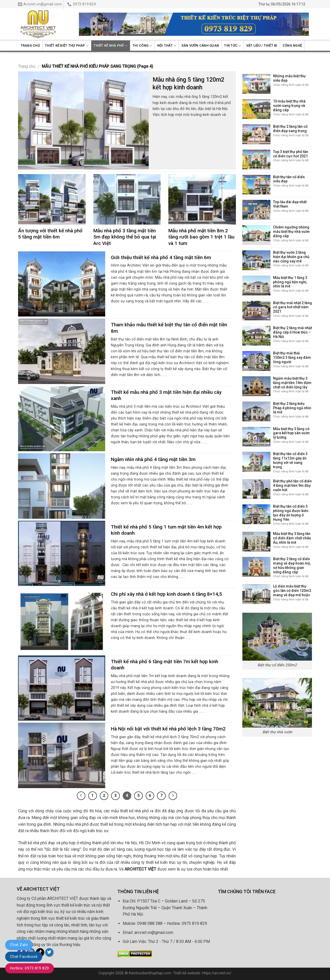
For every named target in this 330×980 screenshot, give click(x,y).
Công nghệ (292, 45)
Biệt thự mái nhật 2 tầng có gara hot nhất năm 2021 (292, 307)
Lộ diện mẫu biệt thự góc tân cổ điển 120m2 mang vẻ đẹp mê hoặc (292, 591)
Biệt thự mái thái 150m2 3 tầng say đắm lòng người (292, 357)
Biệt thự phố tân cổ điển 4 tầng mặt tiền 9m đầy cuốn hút (292, 485)
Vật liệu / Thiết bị (262, 45)
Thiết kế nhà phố (110, 46)
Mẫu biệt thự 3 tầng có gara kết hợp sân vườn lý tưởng (291, 433)
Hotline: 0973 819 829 (30, 968)
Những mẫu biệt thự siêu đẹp (289, 78)
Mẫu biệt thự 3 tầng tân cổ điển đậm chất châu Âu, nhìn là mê (292, 538)
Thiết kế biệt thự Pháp (67, 46)
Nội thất (167, 46)
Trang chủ (30, 45)
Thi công (142, 46)
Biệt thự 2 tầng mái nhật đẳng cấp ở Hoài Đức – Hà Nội (292, 332)
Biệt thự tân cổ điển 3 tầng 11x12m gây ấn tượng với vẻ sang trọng (290, 460)
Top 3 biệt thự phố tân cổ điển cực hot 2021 (291, 154)
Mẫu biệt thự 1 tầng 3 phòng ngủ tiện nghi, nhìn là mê (290, 282)
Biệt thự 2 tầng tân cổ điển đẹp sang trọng (290, 129)
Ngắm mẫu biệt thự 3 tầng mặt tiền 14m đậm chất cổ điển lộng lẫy (292, 383)
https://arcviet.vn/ (217, 973)
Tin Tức (232, 46)
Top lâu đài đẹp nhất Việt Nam (290, 204)
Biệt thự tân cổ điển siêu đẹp (289, 179)
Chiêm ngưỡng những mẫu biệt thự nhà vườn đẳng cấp (291, 232)
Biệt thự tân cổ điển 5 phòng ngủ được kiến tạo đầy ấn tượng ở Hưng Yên (291, 513)
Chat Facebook (24, 957)
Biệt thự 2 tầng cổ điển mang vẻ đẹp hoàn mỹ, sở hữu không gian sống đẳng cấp (292, 565)
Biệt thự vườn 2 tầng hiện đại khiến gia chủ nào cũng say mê (291, 257)
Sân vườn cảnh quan (200, 45)
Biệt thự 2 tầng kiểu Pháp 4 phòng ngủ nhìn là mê (292, 408)
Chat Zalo (19, 945)
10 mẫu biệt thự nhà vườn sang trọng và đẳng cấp (289, 106)
